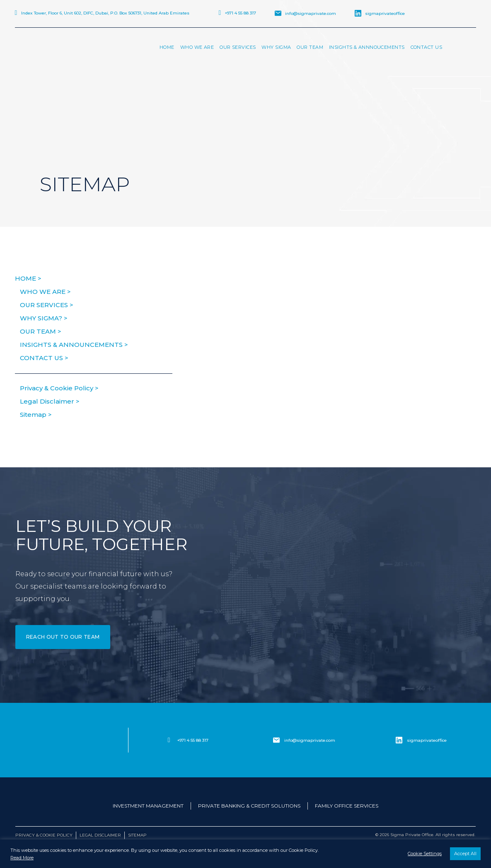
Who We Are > (45, 292)
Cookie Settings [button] (425, 854)
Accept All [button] (465, 854)
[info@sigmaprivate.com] (276, 740)
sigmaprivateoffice (385, 13)
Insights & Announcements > (74, 345)
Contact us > (44, 358)
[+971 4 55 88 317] (169, 740)
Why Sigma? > (44, 318)
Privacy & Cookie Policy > (59, 388)
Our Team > (41, 331)
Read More (22, 858)
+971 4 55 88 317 (241, 13)
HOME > (28, 278)
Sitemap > (36, 415)
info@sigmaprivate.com (311, 13)
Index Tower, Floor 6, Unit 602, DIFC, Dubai (105, 13)
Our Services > (47, 305)
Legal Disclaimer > (50, 401)
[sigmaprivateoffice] (399, 740)
